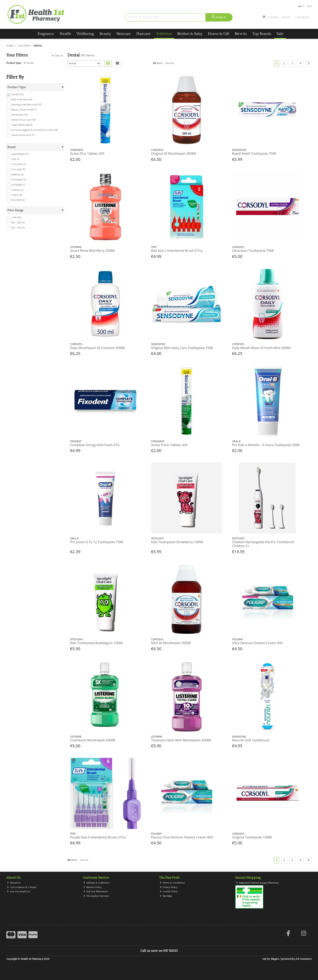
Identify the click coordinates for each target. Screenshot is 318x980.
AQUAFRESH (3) (20, 154)
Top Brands (262, 34)
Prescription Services (96, 896)
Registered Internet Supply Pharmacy (257, 883)
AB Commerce (304, 959)
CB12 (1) (15, 159)
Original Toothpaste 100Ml (252, 837)
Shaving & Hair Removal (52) (27, 105)
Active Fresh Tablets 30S (169, 445)
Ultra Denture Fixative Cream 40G (257, 643)
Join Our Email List (19, 892)
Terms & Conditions (172, 883)
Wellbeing (85, 34)
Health (65, 34)
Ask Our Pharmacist (96, 892)
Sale (280, 34)
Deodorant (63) (20, 115)
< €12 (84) (16, 218)
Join (310, 6)
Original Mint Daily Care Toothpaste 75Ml (182, 348)
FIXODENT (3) (19, 180)
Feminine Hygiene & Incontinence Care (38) (35, 130)
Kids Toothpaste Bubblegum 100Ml (96, 643)
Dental (29, 63)
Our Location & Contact (22, 887)
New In (241, 34)
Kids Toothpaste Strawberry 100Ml (177, 542)
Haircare (143, 34)
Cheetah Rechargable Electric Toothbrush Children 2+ (263, 544)
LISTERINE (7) (18, 185)
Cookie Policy (169, 892)
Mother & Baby (190, 34)
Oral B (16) (17, 195)
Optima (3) (17, 190)
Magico (275, 959)
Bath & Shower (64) (22, 100)
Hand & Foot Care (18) (23, 120)
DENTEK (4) (17, 175)
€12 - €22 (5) (18, 223)
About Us (14, 883)
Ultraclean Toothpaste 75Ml (253, 251)
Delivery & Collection (96, 883)
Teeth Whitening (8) (22, 125)
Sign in (301, 6)
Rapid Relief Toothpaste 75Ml (254, 154)
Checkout (302, 17)
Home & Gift (219, 34)
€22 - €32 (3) (18, 228)
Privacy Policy (169, 887)
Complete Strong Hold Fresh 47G (95, 445)
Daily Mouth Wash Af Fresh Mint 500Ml (261, 348)
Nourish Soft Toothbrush (251, 740)
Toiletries (164, 34)
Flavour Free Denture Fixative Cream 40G (182, 837)
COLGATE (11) (19, 164)
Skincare (124, 34)
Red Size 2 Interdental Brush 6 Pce (177, 251)
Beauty (105, 34)
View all (169, 63)
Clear (57, 56)
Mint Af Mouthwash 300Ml (171, 643)
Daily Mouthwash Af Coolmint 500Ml (97, 348)
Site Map (166, 896)
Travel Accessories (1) (23, 135)
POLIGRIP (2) (18, 200)
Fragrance (46, 34)
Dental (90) (18, 95)
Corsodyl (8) (18, 169)
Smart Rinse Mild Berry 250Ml (92, 251)
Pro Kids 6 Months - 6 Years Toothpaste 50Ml (266, 445)
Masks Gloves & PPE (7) (24, 110)
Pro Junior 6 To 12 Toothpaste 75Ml (97, 542)
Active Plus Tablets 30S (87, 154)
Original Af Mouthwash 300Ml (173, 154)
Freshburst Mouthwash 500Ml (93, 740)
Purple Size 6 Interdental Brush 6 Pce (98, 837)
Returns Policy (93, 887)
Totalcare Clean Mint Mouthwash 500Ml (181, 740)
